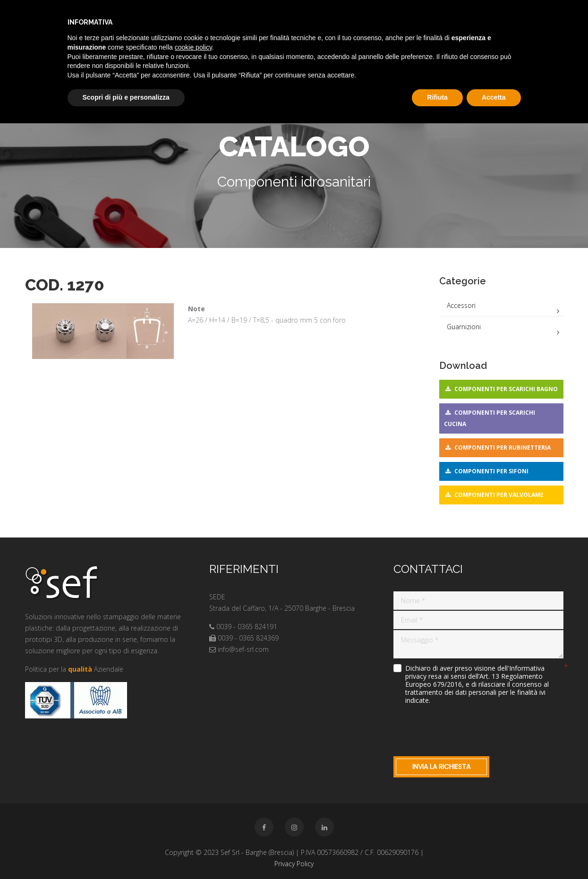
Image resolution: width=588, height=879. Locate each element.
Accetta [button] (494, 97)
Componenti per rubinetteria (503, 448)
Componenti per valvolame (499, 495)
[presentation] (465, 728)
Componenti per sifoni (491, 471)
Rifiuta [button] (437, 97)
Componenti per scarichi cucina (490, 418)
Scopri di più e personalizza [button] (126, 97)
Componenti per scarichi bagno (506, 389)
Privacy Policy (294, 864)
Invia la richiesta (441, 767)
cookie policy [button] (193, 47)
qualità (80, 669)
